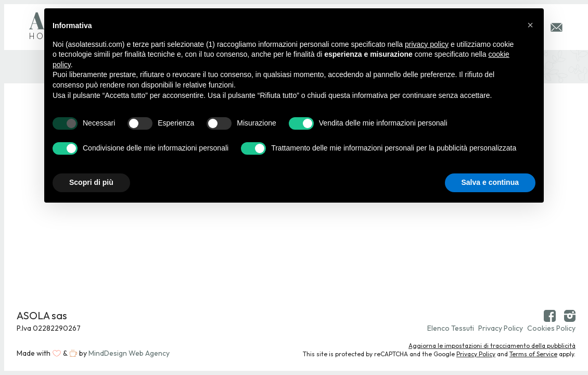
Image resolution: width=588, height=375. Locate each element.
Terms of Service (533, 354)
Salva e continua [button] (490, 182)
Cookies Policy (551, 328)
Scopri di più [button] (91, 182)
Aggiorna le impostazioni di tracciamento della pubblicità (492, 346)
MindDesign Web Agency (129, 353)
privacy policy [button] (427, 44)
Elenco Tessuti (451, 328)
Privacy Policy (501, 328)
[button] (530, 25)
